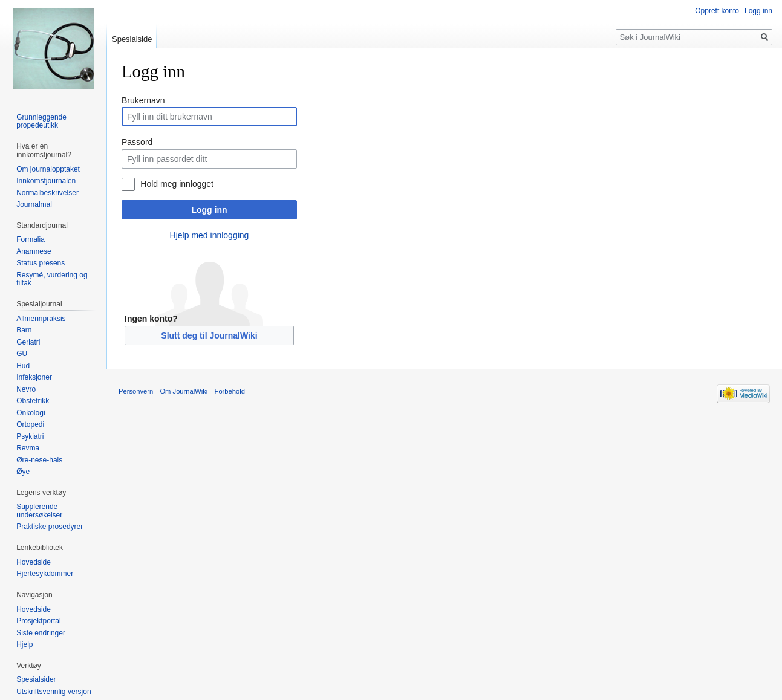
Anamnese (34, 251)
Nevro (26, 389)
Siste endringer (41, 633)
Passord (137, 142)
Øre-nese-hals (39, 460)
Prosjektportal (38, 621)
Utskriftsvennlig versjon (54, 692)
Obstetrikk (33, 401)
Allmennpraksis (41, 319)
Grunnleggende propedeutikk (41, 122)
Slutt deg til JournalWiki (209, 335)
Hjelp (24, 644)
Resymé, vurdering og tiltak (52, 279)
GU (22, 354)
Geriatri (28, 342)
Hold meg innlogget (177, 184)
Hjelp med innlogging (210, 235)
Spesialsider (36, 679)
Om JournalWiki (184, 391)
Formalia (31, 239)
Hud (23, 366)
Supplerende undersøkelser (39, 511)
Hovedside (34, 562)
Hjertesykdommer (45, 574)
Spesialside (132, 39)
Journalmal (34, 204)
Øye (23, 472)
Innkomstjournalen (46, 181)
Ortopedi (30, 424)
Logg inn (209, 210)
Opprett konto (717, 11)
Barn (24, 330)
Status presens (41, 263)
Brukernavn (143, 100)
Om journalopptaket (48, 169)
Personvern (136, 391)
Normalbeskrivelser (47, 193)
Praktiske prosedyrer (50, 527)
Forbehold (230, 391)
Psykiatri (30, 436)
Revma (28, 448)
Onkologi (31, 413)
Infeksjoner (34, 377)
